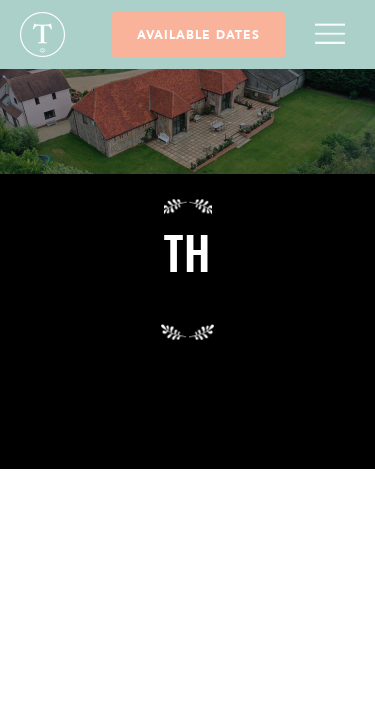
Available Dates (198, 35)
